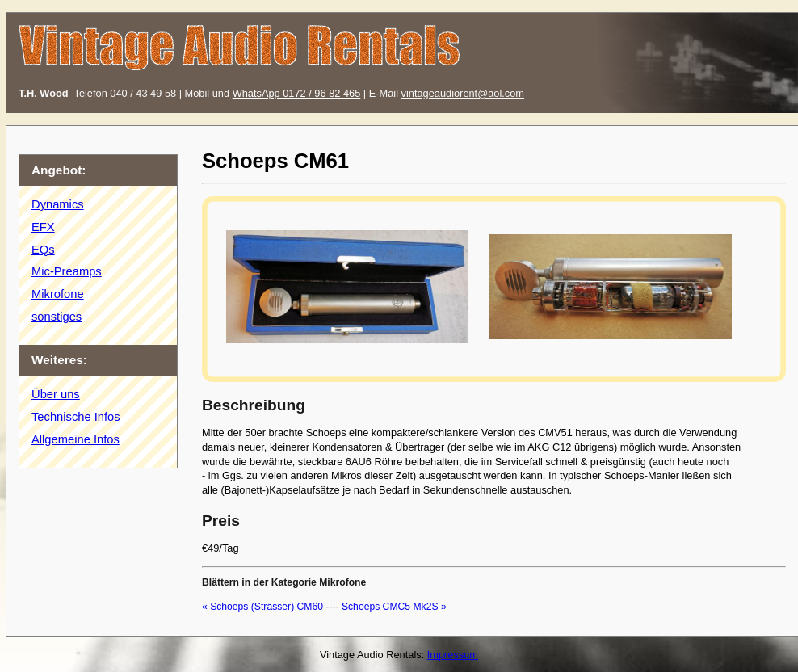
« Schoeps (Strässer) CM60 (262, 607)
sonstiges (57, 317)
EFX (43, 227)
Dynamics (58, 204)
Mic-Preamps (67, 271)
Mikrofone (58, 294)
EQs (43, 250)
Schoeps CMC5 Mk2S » (394, 607)
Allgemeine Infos (76, 439)
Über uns (56, 394)
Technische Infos (76, 417)
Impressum (453, 655)
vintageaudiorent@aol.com (463, 93)
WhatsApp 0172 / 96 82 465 (297, 93)
